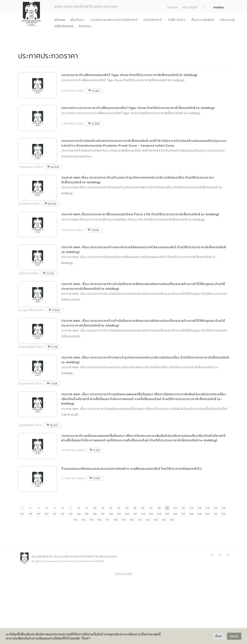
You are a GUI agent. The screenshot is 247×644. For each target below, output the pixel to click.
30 (46, 514)
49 (199, 514)
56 (99, 520)
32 (62, 514)
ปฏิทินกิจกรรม (64, 26)
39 (119, 514)
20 (175, 508)
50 (207, 514)
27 (22, 514)
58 (116, 520)
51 (215, 514)
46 (175, 514)
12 (111, 508)
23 (199, 508)
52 (223, 514)
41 (135, 514)
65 (172, 520)
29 (38, 514)
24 (207, 508)
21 (183, 508)
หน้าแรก (60, 20)
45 (167, 514)
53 (75, 520)
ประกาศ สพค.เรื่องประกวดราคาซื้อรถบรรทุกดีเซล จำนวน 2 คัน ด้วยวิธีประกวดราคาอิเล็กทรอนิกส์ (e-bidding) (140, 214)
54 (83, 520)
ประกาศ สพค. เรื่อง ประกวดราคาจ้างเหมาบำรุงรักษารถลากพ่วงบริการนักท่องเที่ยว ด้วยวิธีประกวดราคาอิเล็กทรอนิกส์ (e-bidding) (145, 360)
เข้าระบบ (173, 7)
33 (71, 514)
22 (191, 508)
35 (87, 514)
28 (30, 514)
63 (156, 520)
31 (54, 514)
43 (151, 514)
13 (119, 508)
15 (135, 508)
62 (148, 520)
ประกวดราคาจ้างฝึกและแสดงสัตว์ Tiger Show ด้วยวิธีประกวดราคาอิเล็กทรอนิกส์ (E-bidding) (129, 75)
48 (191, 514)
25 (215, 508)
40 (127, 514)
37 (103, 514)
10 (95, 508)
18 (159, 508)
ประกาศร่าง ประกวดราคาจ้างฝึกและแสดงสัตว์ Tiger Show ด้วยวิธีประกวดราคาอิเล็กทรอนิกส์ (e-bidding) (138, 108)
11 (103, 508)
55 (91, 520)
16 (143, 508)
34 (79, 514)
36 (95, 514)
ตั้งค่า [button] (219, 636)
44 (159, 514)
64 (164, 520)
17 (151, 508)
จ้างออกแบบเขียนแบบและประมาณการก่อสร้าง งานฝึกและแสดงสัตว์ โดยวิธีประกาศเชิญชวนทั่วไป (131, 468)
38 (111, 514)
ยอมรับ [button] (234, 636)
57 (107, 520)
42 (143, 514)
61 (140, 520)
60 (132, 520)
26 (224, 508)
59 (123, 520)
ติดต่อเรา (85, 26)
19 (167, 508)
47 (183, 514)
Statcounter (123, 574)
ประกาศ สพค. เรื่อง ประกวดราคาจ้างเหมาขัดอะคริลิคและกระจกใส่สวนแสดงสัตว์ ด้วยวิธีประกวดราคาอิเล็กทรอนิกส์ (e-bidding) (144, 249)
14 (127, 508)
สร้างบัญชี (190, 7)
